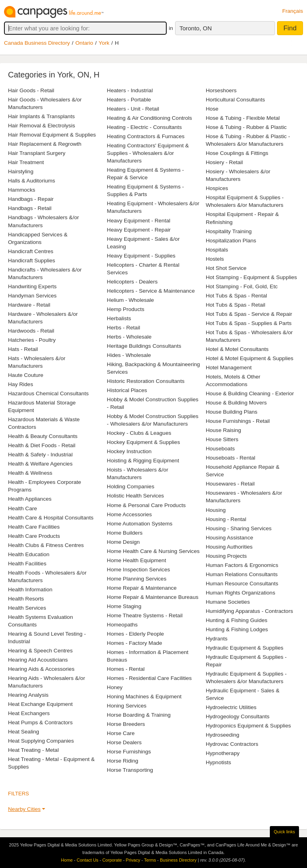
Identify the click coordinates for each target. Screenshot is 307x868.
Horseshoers (221, 90)
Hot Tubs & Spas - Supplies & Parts (249, 323)
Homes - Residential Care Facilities (149, 678)
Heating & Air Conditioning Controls (149, 118)
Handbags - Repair (31, 199)
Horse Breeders (126, 724)
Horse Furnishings (129, 752)
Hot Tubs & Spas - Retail (236, 305)
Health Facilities (27, 564)
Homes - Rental (126, 669)
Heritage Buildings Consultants (144, 346)
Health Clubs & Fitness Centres (46, 545)
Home (67, 860)
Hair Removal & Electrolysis (42, 126)
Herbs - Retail (123, 328)
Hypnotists (218, 762)
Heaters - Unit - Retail (133, 109)
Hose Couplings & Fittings (237, 153)
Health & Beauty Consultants (43, 436)
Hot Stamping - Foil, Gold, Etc (242, 286)
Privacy (133, 860)
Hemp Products (126, 309)
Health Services (27, 608)
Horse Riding (123, 761)
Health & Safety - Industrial (40, 455)
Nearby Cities (24, 809)
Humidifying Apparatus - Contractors (249, 611)
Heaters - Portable (129, 100)
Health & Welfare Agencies (40, 464)
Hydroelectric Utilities (231, 707)
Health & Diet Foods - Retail (42, 445)
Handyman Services (32, 296)
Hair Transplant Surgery (37, 153)
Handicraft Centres (31, 251)
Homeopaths (122, 625)
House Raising (223, 430)
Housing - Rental (226, 519)
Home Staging (124, 606)
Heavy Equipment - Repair (139, 230)
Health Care (23, 508)
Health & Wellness (30, 473)
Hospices (217, 188)
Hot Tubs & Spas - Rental (236, 296)
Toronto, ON (196, 28)
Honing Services (127, 706)
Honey (115, 687)
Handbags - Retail (30, 208)
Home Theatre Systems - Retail (145, 615)
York (104, 43)
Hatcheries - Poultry (32, 340)
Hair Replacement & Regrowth (45, 144)
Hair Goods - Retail (31, 90)
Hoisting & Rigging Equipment (143, 461)
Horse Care (121, 733)
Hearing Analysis (28, 695)
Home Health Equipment (136, 560)
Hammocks (22, 190)
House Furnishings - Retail (238, 421)
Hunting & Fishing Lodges (237, 629)
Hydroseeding (223, 735)
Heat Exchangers (29, 713)
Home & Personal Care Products (146, 505)
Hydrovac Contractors (232, 744)
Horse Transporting (130, 770)
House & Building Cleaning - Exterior (250, 393)
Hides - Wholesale (129, 355)
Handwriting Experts (32, 286)
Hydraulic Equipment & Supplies (245, 648)
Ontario (85, 43)
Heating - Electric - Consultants (144, 127)
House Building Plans (232, 412)
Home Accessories (129, 514)
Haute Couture (26, 375)
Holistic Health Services (135, 496)
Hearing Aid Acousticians (38, 660)
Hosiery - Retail (224, 162)
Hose (212, 109)
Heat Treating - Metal (33, 750)
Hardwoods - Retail (31, 331)
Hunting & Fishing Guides (237, 620)
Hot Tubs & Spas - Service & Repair (249, 314)
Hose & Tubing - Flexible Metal (243, 118)
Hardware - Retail (29, 305)
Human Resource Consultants (242, 584)
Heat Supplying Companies (41, 741)
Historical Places (127, 390)
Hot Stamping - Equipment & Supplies (251, 277)
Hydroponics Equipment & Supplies (248, 726)
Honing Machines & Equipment (144, 697)
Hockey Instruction (129, 451)
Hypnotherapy (223, 753)
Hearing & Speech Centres (40, 651)
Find (290, 28)
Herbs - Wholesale (129, 337)
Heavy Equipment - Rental (139, 221)
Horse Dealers (124, 742)
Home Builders (125, 533)
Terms (150, 860)
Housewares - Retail (230, 484)
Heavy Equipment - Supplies (141, 256)
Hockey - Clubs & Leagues (139, 433)
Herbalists (119, 318)
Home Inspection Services (138, 570)
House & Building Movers (236, 403)
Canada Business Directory (37, 43)
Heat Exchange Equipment (40, 704)
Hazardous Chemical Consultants (48, 393)
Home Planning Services (137, 579)
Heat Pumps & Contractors (40, 722)
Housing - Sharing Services (239, 528)
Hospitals (217, 250)
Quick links (284, 832)
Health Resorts (26, 599)
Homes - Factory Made (134, 643)
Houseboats (220, 449)
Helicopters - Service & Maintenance (151, 291)
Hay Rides (21, 384)
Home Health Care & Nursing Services (153, 551)
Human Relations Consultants (242, 574)
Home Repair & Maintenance (142, 588)
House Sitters (222, 439)
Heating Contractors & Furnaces (146, 136)
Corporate (112, 860)
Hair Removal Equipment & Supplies (52, 135)
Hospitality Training (229, 231)
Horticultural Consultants (235, 100)
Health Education (29, 554)
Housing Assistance (230, 538)
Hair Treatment (26, 162)
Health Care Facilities (34, 527)
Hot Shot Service (226, 268)
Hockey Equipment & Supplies (143, 442)
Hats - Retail (23, 349)
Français (293, 11)
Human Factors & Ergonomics (242, 565)
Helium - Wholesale (130, 300)
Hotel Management (229, 368)
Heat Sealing (24, 732)
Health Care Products (34, 536)
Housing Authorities (229, 547)
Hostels (215, 259)
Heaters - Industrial (130, 90)
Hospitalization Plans (231, 241)
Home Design (123, 542)
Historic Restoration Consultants (146, 381)
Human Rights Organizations (241, 593)
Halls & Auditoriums (32, 181)
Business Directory (178, 860)
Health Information (30, 590)
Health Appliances (30, 499)
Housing (216, 510)
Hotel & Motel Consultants (237, 349)
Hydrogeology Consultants (238, 716)
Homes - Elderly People (135, 634)
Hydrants (217, 639)
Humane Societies (228, 602)
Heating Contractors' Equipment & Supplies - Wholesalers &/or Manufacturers (148, 153)
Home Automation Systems (140, 524)
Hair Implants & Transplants (41, 116)
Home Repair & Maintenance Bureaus (153, 597)
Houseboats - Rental (231, 458)
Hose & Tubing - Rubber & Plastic (246, 127)
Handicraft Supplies (32, 261)
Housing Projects (226, 556)
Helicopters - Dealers (132, 282)
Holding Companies (131, 487)
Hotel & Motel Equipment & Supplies (250, 358)
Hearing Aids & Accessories (41, 669)
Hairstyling (21, 171)
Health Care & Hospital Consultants (51, 518)
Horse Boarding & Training (139, 715)
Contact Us (88, 860)
